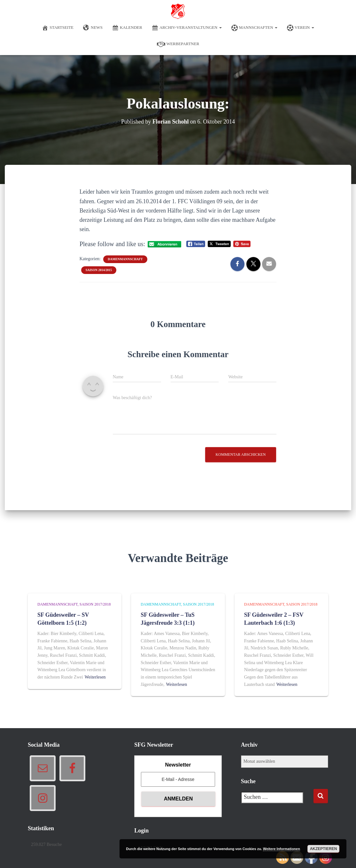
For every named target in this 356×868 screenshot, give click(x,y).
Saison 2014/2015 (99, 270)
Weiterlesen (95, 677)
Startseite (58, 28)
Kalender (127, 28)
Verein (301, 28)
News (93, 28)
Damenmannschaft (125, 259)
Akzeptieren (324, 849)
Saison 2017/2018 (95, 604)
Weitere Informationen (282, 849)
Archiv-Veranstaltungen (187, 28)
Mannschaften (254, 28)
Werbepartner (178, 44)
